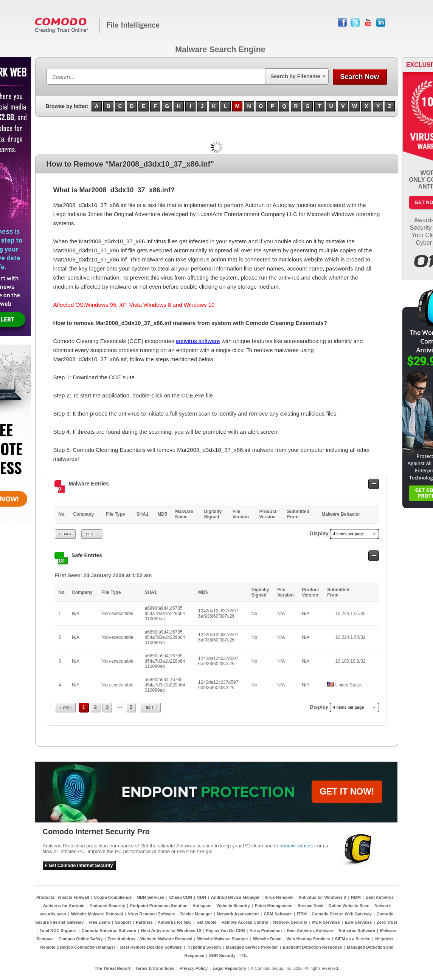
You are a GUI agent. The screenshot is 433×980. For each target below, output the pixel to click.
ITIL (244, 955)
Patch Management (274, 906)
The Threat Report (113, 968)
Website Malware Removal (97, 914)
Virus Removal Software (152, 914)
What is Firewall (73, 897)
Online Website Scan (349, 906)
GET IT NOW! (347, 791)
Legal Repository (229, 968)
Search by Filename (295, 76)
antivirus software (198, 341)
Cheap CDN (181, 897)
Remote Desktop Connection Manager (78, 947)
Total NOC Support (58, 931)
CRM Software (278, 914)
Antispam (202, 906)
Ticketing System (204, 947)
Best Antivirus (380, 897)
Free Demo (99, 922)
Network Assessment (238, 914)
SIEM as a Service (353, 939)
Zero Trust (387, 922)
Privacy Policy (194, 968)
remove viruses (296, 846)
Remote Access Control (245, 922)
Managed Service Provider (252, 947)
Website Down (267, 939)
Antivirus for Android (64, 906)
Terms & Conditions (155, 968)
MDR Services (150, 897)
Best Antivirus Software (310, 931)
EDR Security (222, 955)
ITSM (302, 914)
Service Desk (311, 906)
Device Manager (196, 914)
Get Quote (207, 922)
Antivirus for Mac (175, 922)
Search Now (359, 77)
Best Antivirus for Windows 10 (171, 931)
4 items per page (349, 534)
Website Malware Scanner (223, 939)
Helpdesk (384, 939)
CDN (202, 897)
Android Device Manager (235, 897)
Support (123, 922)
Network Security (290, 922)
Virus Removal (279, 897)
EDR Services (359, 922)
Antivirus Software (357, 931)
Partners (144, 922)
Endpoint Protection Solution (159, 906)
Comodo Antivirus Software (109, 931)
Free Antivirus (122, 939)
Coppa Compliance (113, 897)
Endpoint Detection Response (312, 947)
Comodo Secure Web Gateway (342, 914)
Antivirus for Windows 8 (322, 897)
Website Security (233, 906)
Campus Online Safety (81, 939)
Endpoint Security (107, 906)
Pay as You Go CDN (226, 931)
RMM (356, 897)
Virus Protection (266, 931)
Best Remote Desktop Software (151, 947)
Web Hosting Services (308, 939)
